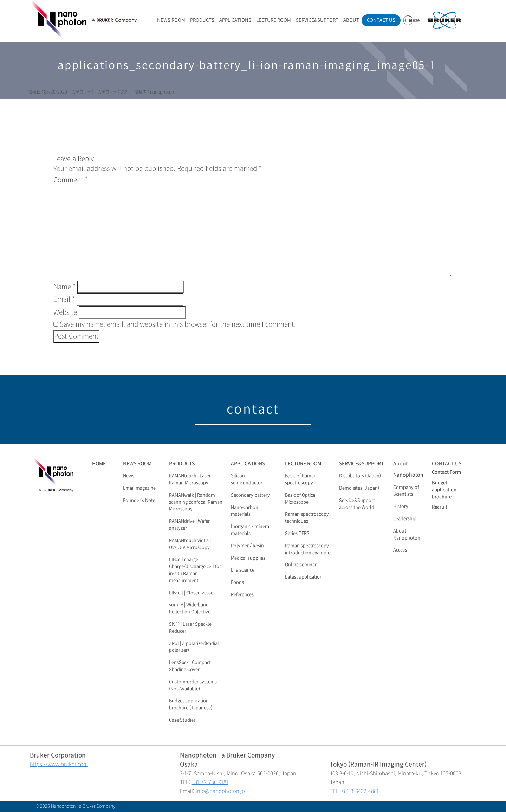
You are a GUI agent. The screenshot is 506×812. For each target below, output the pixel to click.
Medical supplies (248, 558)
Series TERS (297, 534)
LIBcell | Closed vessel (192, 593)
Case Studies (182, 720)
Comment (71, 180)
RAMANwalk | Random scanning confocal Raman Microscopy (196, 502)
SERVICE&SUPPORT (317, 20)
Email (64, 299)
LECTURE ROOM (274, 20)
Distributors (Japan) (360, 476)
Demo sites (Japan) (359, 488)
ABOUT (351, 20)
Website (65, 312)
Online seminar (301, 565)
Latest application (304, 577)
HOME (99, 463)
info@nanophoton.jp (220, 791)
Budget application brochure (444, 490)
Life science (243, 570)
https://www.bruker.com (59, 764)
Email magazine (139, 488)
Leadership (405, 519)
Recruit (440, 507)
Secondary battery (250, 495)
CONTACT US (381, 20)
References (242, 595)
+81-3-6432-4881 (360, 791)
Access (400, 550)
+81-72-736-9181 (210, 782)
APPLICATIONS (235, 20)
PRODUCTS (202, 20)
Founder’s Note (139, 501)
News (129, 476)
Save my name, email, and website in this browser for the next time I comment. (178, 324)
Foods (237, 582)
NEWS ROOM (171, 20)
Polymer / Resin (247, 546)
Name (64, 287)
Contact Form (446, 472)
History (401, 507)
